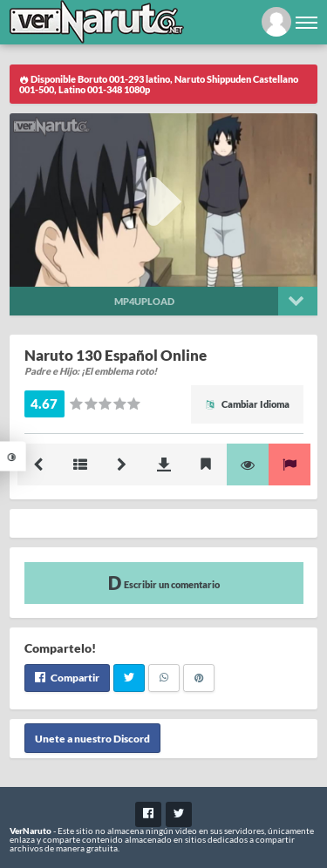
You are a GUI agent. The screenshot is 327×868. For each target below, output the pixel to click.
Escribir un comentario (164, 583)
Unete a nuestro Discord (92, 739)
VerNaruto (31, 831)
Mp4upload (144, 301)
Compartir (67, 678)
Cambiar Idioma (247, 404)
